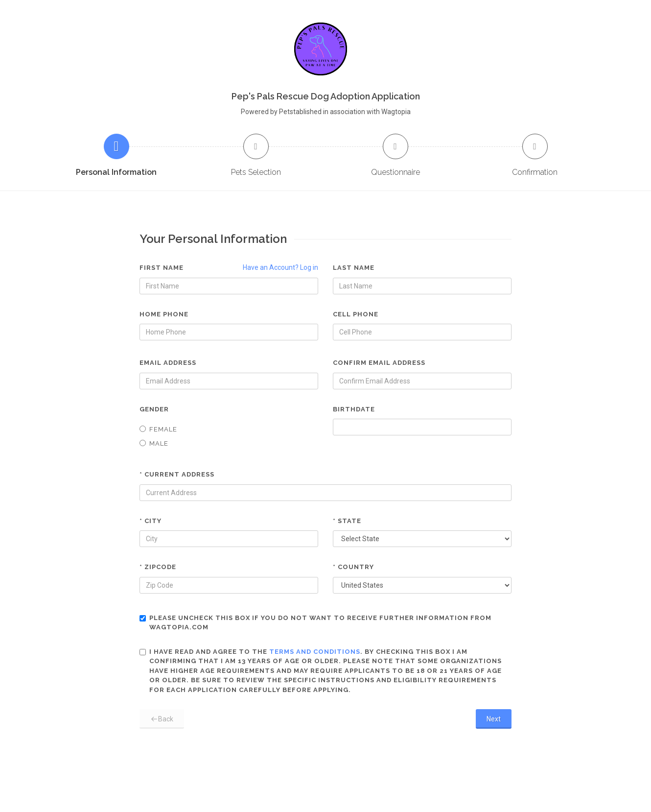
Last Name (354, 268)
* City (151, 521)
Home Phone (164, 314)
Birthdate (354, 409)
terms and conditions (315, 652)
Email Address (168, 363)
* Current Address (177, 474)
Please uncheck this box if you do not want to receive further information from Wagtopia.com (315, 623)
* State (347, 521)
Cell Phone (356, 314)
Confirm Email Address (379, 363)
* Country (353, 567)
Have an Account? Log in (280, 267)
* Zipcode (158, 567)
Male (154, 443)
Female (158, 429)
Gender (154, 409)
